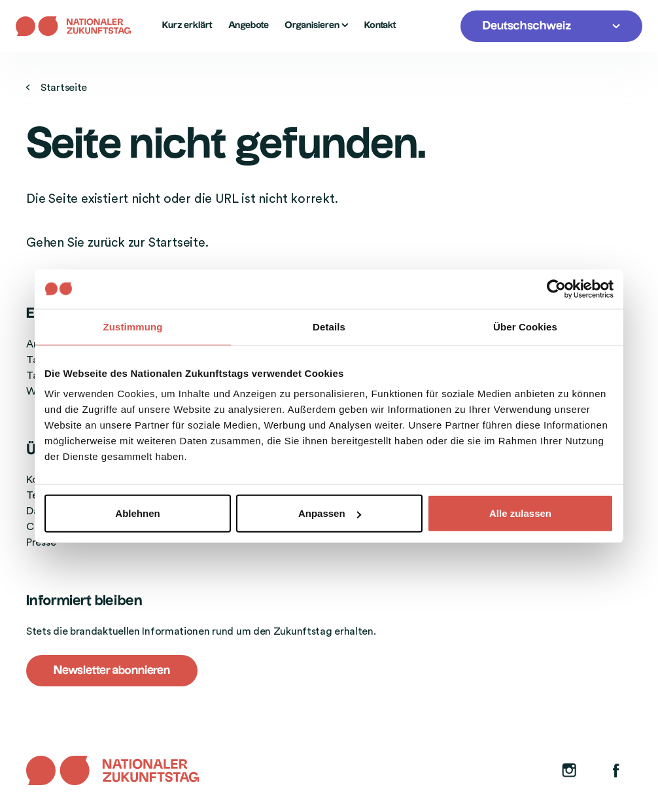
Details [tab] (329, 326)
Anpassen (330, 513)
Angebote (249, 26)
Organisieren (317, 26)
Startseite (57, 88)
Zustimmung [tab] (133, 326)
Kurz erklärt (187, 26)
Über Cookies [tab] (525, 326)
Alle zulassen (520, 513)
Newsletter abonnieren (112, 670)
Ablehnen (137, 513)
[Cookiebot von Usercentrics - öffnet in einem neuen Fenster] (556, 289)
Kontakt (380, 26)
